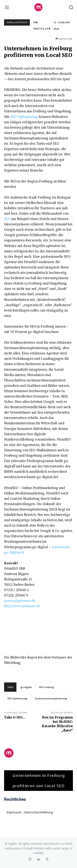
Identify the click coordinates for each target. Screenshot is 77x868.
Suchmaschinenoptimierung (51, 698)
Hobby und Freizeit (17, 22)
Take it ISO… (15, 717)
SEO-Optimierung (24, 117)
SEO (7, 219)
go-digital (26, 687)
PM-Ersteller (42, 26)
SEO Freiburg (47, 687)
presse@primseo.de (20, 601)
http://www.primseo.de (22, 606)
